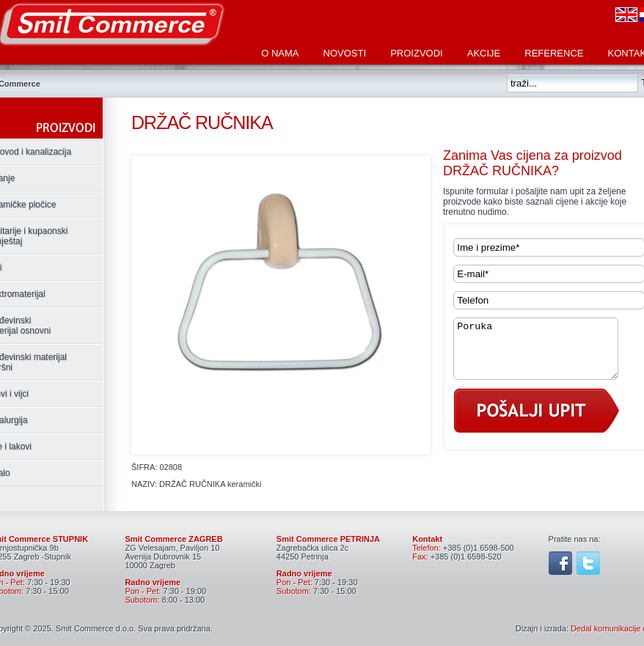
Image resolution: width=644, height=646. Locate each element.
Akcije (484, 53)
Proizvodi (417, 53)
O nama (280, 53)
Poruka (545, 354)
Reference (554, 53)
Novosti (345, 53)
